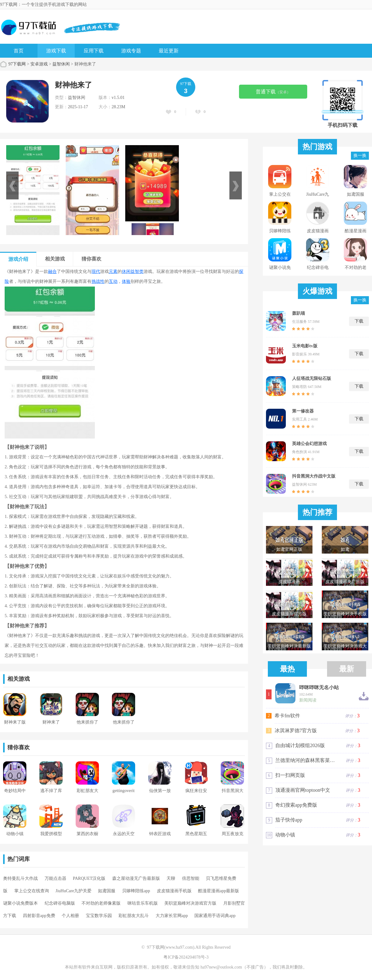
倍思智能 (191, 878)
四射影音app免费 (39, 916)
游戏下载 (56, 51)
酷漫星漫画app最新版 (219, 891)
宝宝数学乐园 (99, 916)
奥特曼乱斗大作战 (20, 878)
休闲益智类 (133, 272)
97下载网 (17, 64)
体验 (126, 281)
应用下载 (94, 51)
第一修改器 (303, 411)
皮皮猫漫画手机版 (174, 891)
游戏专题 (131, 51)
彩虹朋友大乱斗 (134, 916)
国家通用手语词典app (215, 916)
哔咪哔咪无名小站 (319, 688)
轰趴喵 (299, 313)
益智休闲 (61, 64)
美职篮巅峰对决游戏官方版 (190, 903)
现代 (96, 272)
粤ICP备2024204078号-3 (186, 957)
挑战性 (98, 281)
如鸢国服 (107, 891)
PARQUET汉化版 (89, 878)
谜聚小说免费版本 (20, 903)
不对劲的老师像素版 (101, 903)
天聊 (171, 878)
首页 (19, 51)
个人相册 (70, 916)
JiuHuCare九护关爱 (73, 891)
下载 (359, 321)
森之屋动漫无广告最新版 (136, 878)
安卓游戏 (39, 64)
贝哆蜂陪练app (136, 891)
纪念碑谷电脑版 (60, 903)
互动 (113, 281)
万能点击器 (55, 878)
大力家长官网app (172, 916)
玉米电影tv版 (305, 346)
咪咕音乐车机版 (143, 903)
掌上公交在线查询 (32, 891)
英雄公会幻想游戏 (309, 444)
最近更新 (169, 51)
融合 (52, 272)
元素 (113, 272)
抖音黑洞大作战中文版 (314, 476)
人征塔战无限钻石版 (312, 379)
